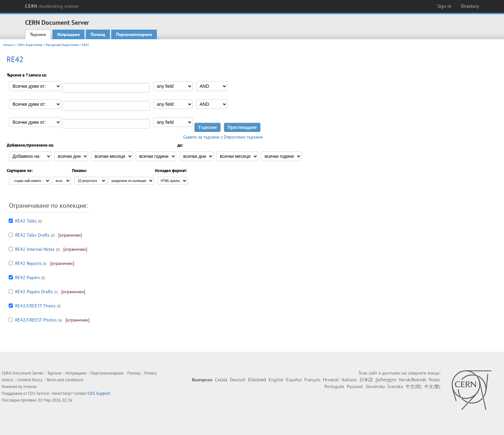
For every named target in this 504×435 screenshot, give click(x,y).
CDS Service (39, 393)
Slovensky (375, 386)
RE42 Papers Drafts (34, 292)
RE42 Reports (28, 263)
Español (294, 380)
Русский (355, 386)
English (276, 380)
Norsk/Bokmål (413, 380)
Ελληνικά (257, 380)
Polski (435, 380)
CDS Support (99, 393)
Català (221, 380)
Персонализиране (134, 34)
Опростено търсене (243, 137)
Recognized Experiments (62, 45)
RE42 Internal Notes (35, 249)
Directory (470, 6)
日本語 (366, 380)
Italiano (349, 380)
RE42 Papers (27, 277)
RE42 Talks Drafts (32, 235)
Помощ (98, 34)
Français (312, 380)
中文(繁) (432, 386)
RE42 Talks (26, 221)
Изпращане (68, 34)
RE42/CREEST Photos (36, 320)
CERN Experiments (30, 45)
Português (334, 386)
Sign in (444, 6)
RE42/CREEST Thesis (35, 306)
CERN (52, 6)
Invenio (30, 387)
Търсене (38, 34)
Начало (8, 45)
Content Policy (30, 380)
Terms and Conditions (65, 380)
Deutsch (238, 380)
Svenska (395, 386)
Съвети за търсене (201, 137)
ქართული (386, 380)
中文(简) (414, 386)
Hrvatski (331, 380)
